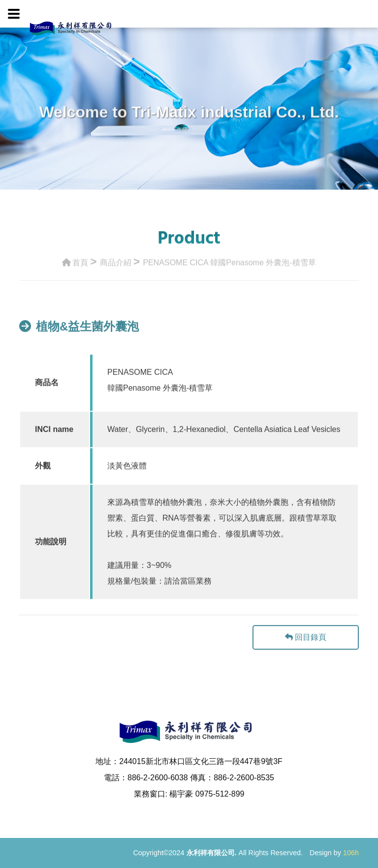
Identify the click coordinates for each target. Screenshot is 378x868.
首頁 (75, 261)
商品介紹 (116, 261)
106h (351, 853)
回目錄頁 (306, 647)
